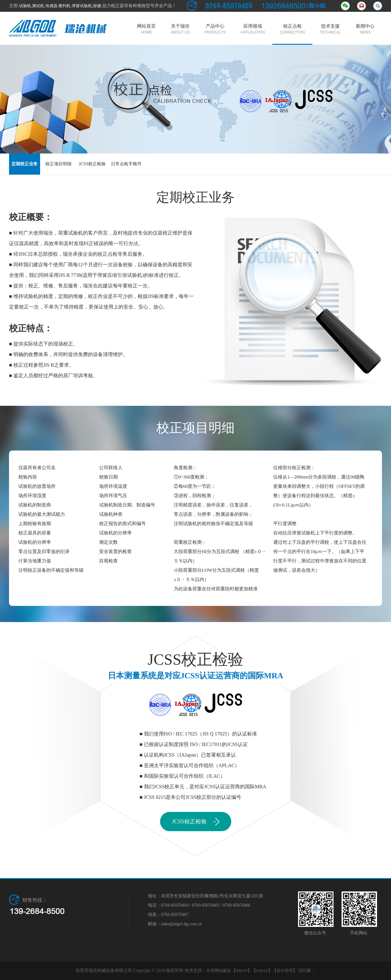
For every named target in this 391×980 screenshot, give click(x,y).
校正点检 (292, 30)
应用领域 (253, 30)
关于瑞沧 (180, 30)
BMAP (242, 971)
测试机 (38, 6)
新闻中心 (365, 30)
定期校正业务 (25, 164)
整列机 (64, 6)
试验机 (25, 6)
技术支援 (330, 30)
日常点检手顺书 (126, 164)
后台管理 (285, 971)
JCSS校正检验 (92, 164)
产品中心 (215, 30)
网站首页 (146, 30)
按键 (97, 6)
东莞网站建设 (218, 971)
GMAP (262, 971)
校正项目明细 (58, 164)
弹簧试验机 (82, 6)
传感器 (51, 6)
